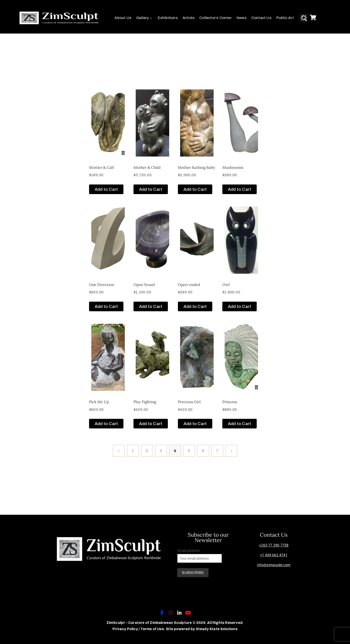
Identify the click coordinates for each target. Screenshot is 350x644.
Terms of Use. (153, 629)
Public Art (285, 18)
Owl (226, 285)
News (242, 18)
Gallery (145, 18)
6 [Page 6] (203, 451)
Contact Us (261, 18)
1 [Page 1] (133, 451)
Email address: (200, 556)
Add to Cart (106, 189)
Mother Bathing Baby (197, 167)
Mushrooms (233, 167)
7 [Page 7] (217, 451)
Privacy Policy (126, 629)
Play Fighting (145, 402)
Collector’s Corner (216, 18)
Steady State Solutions (217, 629)
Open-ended (189, 285)
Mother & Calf (101, 167)
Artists (189, 18)
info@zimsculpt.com (274, 565)
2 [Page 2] (147, 451)
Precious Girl (189, 402)
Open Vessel (144, 285)
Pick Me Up (99, 402)
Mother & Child (147, 167)
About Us (123, 18)
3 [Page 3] (161, 451)
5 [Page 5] (189, 451)
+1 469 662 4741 (274, 555)
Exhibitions (168, 18)
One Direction (102, 285)
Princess (230, 402)
